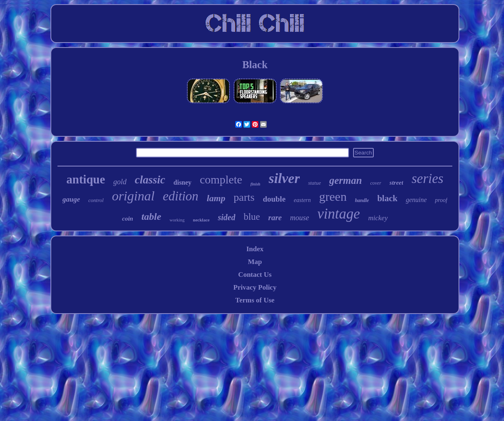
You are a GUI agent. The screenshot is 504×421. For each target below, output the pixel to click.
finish (256, 184)
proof (441, 200)
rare (275, 218)
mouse (300, 218)
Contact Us (255, 275)
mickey (378, 218)
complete (221, 180)
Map (255, 262)
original (133, 196)
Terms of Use (255, 300)
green (333, 196)
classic (150, 180)
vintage (339, 214)
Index (255, 249)
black (387, 198)
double (274, 199)
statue (314, 183)
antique (86, 179)
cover (376, 183)
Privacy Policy (255, 287)
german (345, 180)
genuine (416, 200)
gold (120, 182)
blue (252, 217)
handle (362, 200)
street (396, 183)
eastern (302, 200)
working (177, 220)
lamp (216, 198)
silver (284, 178)
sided (227, 217)
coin (128, 219)
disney (183, 182)
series (427, 178)
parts (244, 197)
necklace (201, 220)
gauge (71, 199)
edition (181, 196)
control (96, 200)
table (151, 216)
